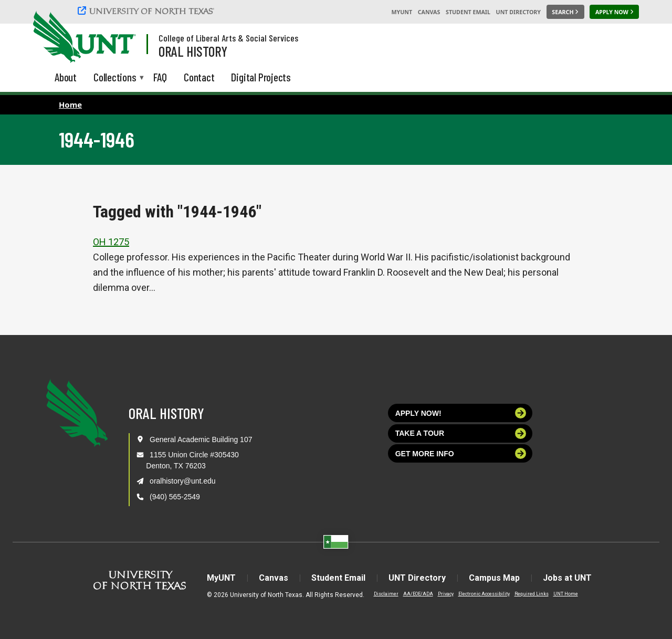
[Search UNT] (565, 12)
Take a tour (461, 433)
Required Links (532, 594)
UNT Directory (518, 12)
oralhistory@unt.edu (183, 481)
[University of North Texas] (148, 11)
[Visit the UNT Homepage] (120, 38)
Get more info (461, 453)
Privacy (446, 594)
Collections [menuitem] (115, 78)
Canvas (429, 12)
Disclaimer (386, 594)
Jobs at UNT (567, 578)
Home (70, 104)
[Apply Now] (614, 12)
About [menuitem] (66, 77)
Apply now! (461, 413)
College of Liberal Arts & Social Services (228, 38)
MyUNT (402, 12)
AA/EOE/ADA (418, 594)
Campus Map (494, 578)
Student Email (468, 12)
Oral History (193, 51)
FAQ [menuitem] (160, 77)
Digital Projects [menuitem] (261, 77)
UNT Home (566, 594)
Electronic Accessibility (484, 594)
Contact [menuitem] (199, 77)
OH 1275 (111, 242)
